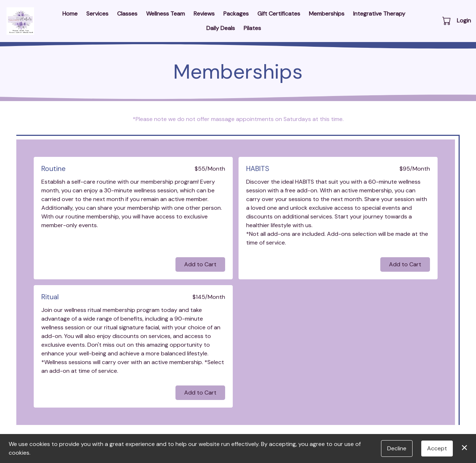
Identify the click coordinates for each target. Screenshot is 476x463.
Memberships (327, 14)
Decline (397, 448)
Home (70, 14)
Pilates (252, 28)
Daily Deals (221, 28)
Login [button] (464, 20)
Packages (236, 14)
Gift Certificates (279, 14)
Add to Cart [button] (200, 264)
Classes (127, 14)
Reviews (204, 14)
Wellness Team (165, 14)
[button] (447, 21)
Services (97, 14)
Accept (437, 448)
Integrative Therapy (379, 14)
